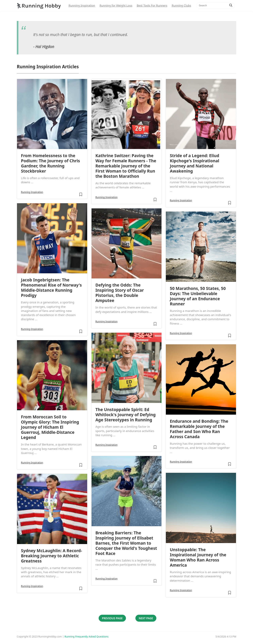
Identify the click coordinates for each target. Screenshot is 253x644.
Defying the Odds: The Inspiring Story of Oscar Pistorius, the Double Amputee (120, 293)
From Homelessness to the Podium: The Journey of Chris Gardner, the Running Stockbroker (50, 163)
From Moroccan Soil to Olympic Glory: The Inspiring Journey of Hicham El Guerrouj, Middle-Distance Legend (50, 427)
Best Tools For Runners (152, 5)
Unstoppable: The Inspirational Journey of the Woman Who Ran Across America (198, 557)
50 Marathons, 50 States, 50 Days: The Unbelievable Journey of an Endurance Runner (198, 296)
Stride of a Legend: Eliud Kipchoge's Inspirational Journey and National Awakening (194, 163)
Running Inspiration (82, 5)
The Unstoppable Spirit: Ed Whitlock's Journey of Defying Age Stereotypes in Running (126, 415)
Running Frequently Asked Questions (86, 636)
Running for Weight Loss (116, 5)
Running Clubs (181, 5)
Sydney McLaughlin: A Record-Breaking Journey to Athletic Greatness (51, 556)
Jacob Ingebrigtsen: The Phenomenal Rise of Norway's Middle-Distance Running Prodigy (51, 288)
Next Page (146, 618)
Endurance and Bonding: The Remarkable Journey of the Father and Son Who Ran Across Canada (199, 429)
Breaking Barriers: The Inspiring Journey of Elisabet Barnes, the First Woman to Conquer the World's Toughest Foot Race (126, 543)
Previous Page (112, 618)
